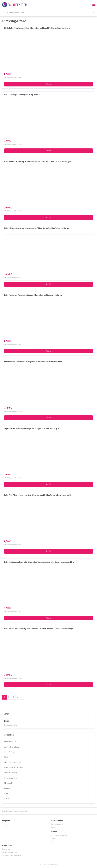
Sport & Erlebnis (11, 752)
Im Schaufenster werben (59, 835)
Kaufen (48, 84)
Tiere (6, 757)
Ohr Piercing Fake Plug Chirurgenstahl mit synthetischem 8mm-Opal (33, 362)
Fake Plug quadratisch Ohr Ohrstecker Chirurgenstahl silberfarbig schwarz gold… (39, 562)
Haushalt (8, 793)
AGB (52, 842)
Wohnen (7, 788)
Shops (15, 811)
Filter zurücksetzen (11, 725)
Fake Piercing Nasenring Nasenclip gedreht (22, 95)
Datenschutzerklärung (10, 852)
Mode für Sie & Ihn (12, 742)
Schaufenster (6, 811)
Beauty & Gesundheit (12, 762)
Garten (7, 799)
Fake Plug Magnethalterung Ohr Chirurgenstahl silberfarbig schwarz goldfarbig (38, 495)
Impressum (6, 849)
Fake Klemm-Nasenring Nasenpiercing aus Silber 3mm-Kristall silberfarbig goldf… (39, 162)
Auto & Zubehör (11, 778)
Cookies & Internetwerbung (12, 855)
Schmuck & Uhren (11, 747)
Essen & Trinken (11, 773)
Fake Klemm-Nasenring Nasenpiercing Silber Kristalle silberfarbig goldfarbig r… (38, 228)
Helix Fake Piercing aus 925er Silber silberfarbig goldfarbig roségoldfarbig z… (37, 28)
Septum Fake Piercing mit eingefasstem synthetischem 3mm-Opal (32, 428)
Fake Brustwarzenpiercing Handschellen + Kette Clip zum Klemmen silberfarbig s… (40, 629)
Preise (53, 838)
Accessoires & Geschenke (14, 768)
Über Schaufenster (57, 824)
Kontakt (53, 827)
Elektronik (8, 783)
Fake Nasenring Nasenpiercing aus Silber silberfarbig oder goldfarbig (33, 295)
